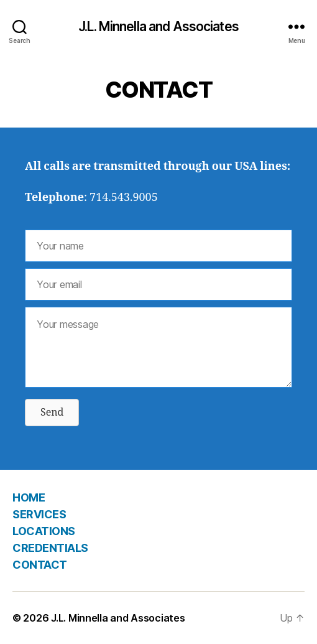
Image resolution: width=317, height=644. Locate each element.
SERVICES (39, 514)
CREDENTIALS (50, 548)
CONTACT (40, 565)
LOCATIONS (44, 531)
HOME (29, 497)
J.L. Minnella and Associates (158, 26)
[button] (52, 413)
